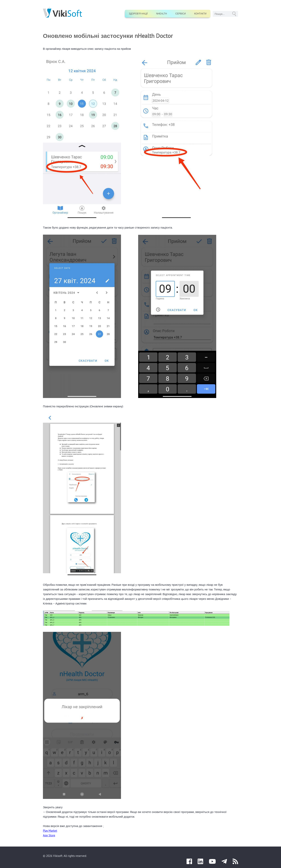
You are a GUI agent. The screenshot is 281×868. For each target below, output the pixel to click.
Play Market (50, 831)
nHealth (161, 14)
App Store (49, 835)
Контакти (200, 14)
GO (234, 14)
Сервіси (181, 14)
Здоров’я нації (138, 14)
